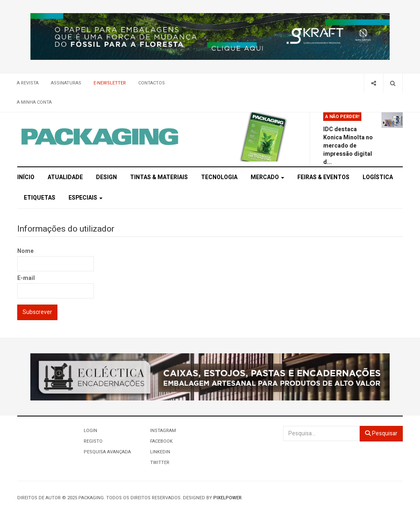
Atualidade (65, 177)
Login (90, 431)
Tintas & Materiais (159, 177)
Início (26, 177)
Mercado (267, 177)
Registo (93, 441)
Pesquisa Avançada (107, 452)
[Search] (393, 83)
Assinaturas (66, 83)
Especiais (86, 198)
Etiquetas (40, 198)
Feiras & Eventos (323, 177)
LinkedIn (160, 452)
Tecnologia (219, 177)
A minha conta (34, 102)
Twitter (160, 463)
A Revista (28, 83)
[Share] (373, 83)
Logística (378, 177)
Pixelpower (227, 498)
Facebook (161, 441)
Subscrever (37, 312)
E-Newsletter (110, 83)
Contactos (152, 83)
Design (106, 177)
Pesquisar (381, 433)
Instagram (163, 431)
